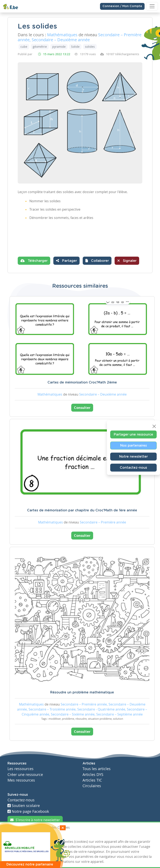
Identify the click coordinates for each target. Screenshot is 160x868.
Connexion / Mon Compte (122, 6)
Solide (75, 47)
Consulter (82, 408)
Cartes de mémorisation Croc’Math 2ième (82, 382)
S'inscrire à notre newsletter (35, 820)
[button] (97, 261)
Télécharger (34, 261)
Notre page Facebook (28, 811)
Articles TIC (92, 780)
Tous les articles (97, 769)
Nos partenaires (134, 445)
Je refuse (37, 835)
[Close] (154, 426)
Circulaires (92, 786)
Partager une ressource (133, 434)
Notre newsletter (133, 456)
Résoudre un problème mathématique (82, 692)
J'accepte (17, 835)
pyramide (59, 47)
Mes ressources (21, 780)
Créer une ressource (25, 775)
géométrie (40, 47)
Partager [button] (66, 261)
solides (90, 47)
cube (24, 47)
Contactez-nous (133, 467)
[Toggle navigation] (152, 6)
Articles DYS (93, 775)
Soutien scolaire (24, 806)
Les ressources (21, 769)
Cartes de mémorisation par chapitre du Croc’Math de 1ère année (82, 510)
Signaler (127, 261)
